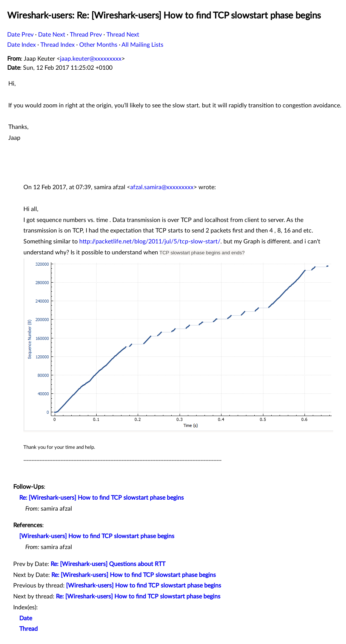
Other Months (98, 45)
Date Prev (20, 35)
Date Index (22, 45)
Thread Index (58, 45)
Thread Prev (86, 35)
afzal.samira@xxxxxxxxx (162, 187)
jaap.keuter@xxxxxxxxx (91, 59)
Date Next (52, 35)
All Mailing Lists (142, 45)
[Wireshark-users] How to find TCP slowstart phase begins (97, 536)
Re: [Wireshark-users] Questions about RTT (108, 564)
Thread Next (123, 35)
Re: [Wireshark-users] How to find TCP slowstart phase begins (101, 498)
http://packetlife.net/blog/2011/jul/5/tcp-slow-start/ (150, 242)
